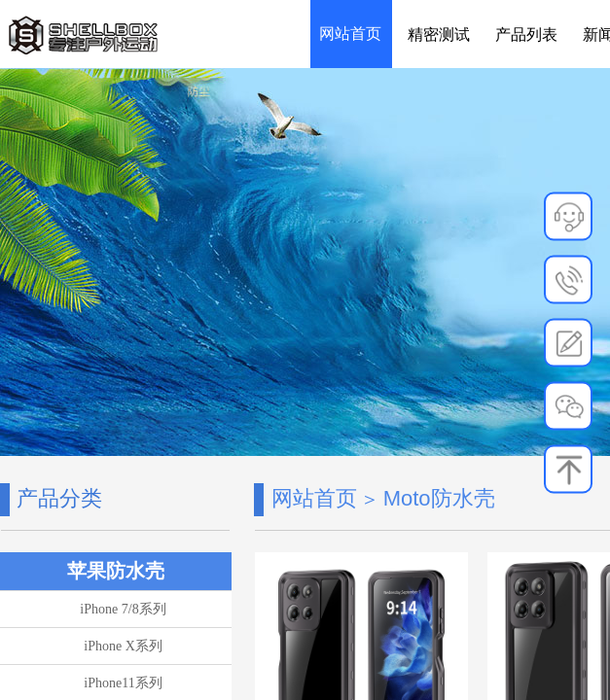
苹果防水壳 (116, 571)
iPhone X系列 (123, 646)
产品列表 (526, 35)
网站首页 (314, 498)
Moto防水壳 (439, 498)
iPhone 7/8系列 (123, 609)
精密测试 (439, 35)
